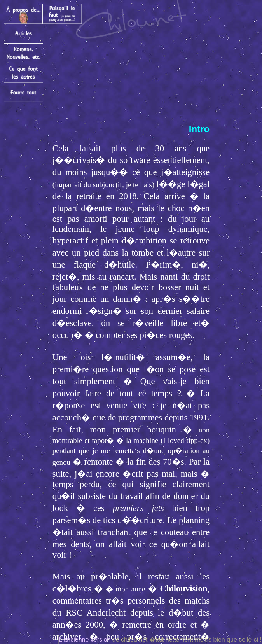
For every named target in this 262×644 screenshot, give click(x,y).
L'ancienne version (85, 640)
